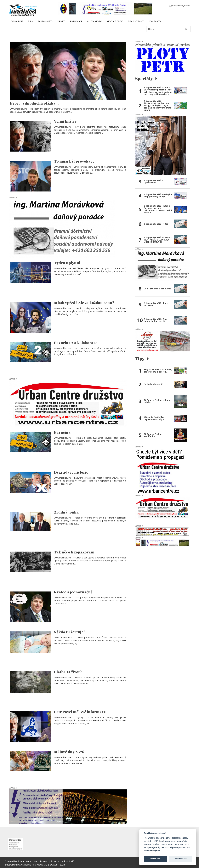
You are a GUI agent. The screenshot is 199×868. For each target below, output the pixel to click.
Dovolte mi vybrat (152, 851)
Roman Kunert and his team (33, 861)
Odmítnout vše (180, 859)
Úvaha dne (16, 21)
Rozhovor (76, 21)
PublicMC (69, 861)
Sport (61, 21)
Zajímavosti (45, 21)
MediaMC (42, 865)
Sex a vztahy (136, 21)
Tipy (30, 21)
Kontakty (155, 21)
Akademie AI (27, 865)
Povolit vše (155, 859)
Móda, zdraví (115, 21)
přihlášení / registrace (180, 6)
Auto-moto (95, 21)
